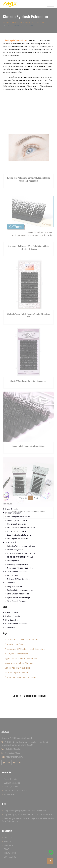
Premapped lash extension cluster (20, 677)
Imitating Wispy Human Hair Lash (22, 546)
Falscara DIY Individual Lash (19, 579)
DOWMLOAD (10, 853)
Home (6, 22)
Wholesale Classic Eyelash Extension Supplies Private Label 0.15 (28, 342)
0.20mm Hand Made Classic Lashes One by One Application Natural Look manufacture (28, 205)
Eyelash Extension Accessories (20, 590)
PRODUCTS (17, 22)
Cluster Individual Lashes (16, 572)
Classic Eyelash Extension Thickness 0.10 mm (29, 471)
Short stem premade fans (16, 673)
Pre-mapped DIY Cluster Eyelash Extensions (25, 649)
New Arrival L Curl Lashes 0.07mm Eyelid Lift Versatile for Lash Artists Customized (28, 273)
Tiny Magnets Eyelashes (17, 564)
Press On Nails (12, 612)
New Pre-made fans (30, 640)
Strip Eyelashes (12, 620)
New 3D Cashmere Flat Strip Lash (22, 553)
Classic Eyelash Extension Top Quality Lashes (29, 536)
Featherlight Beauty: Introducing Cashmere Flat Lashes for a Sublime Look (28, 820)
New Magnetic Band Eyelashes (20, 568)
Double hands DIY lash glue (17, 668)
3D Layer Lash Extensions (16, 654)
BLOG (5, 607)
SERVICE (8, 841)
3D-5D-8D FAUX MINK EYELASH (21, 557)
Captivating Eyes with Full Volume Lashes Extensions (28, 814)
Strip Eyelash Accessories (18, 594)
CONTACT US (10, 857)
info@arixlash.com (13, 757)
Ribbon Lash (12, 575)
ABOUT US (9, 838)
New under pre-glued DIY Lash (19, 663)
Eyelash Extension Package (19, 597)
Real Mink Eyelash (15, 550)
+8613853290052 (11, 749)
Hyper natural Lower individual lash (21, 658)
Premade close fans (14, 644)
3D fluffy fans (11, 640)
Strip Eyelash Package (17, 601)
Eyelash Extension (34, 22)
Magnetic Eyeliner (15, 586)
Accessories (10, 583)
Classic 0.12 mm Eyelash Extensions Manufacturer (29, 406)
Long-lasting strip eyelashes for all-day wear (25, 811)
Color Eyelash (13, 560)
